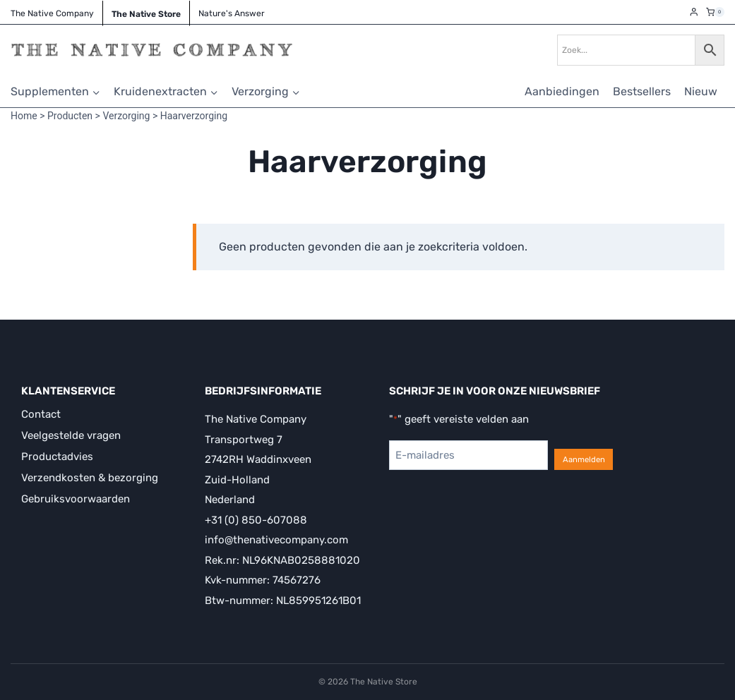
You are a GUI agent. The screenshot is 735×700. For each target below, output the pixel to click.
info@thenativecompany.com (276, 540)
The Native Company (52, 13)
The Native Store (146, 14)
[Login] (694, 12)
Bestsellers (642, 91)
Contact (41, 414)
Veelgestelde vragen (71, 435)
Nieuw (701, 91)
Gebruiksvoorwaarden (76, 499)
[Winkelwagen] (715, 12)
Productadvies (57, 457)
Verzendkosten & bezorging (90, 478)
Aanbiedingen (562, 91)
